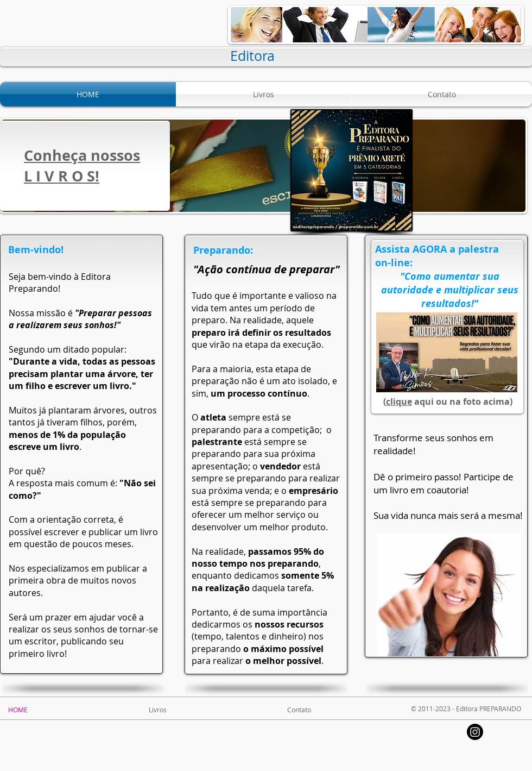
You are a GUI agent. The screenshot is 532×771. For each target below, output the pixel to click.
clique (399, 402)
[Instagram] (475, 732)
